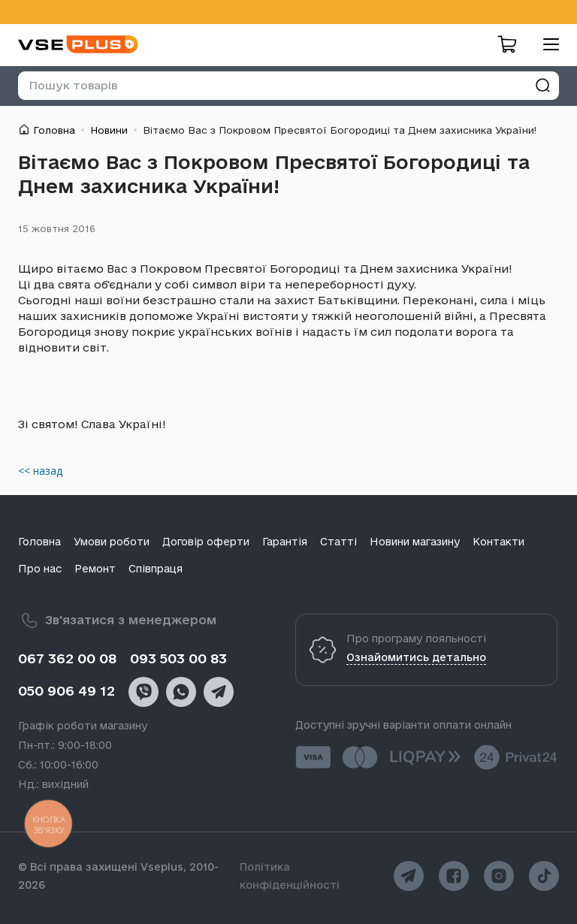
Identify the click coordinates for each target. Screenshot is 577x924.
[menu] (545, 44)
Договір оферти (206, 542)
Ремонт (95, 569)
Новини (109, 130)
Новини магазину (415, 542)
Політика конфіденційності (290, 876)
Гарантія (285, 542)
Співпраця (156, 569)
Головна (54, 130)
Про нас (40, 569)
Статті (338, 542)
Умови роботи (112, 542)
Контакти (498, 542)
